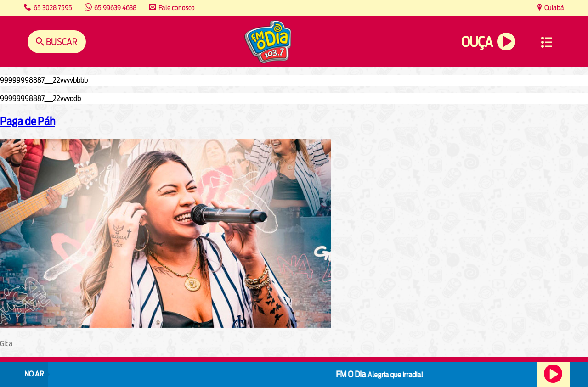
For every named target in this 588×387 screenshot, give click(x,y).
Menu (547, 42)
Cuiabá (554, 8)
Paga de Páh (28, 121)
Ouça (477, 42)
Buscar (61, 42)
